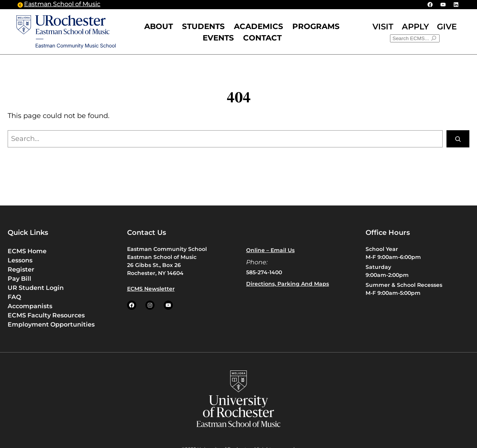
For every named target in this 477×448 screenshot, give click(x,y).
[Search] (458, 139)
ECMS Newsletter (151, 289)
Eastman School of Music (62, 5)
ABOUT (159, 26)
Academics (259, 26)
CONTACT (262, 38)
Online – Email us (270, 250)
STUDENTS (203, 26)
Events (218, 38)
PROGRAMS (316, 26)
